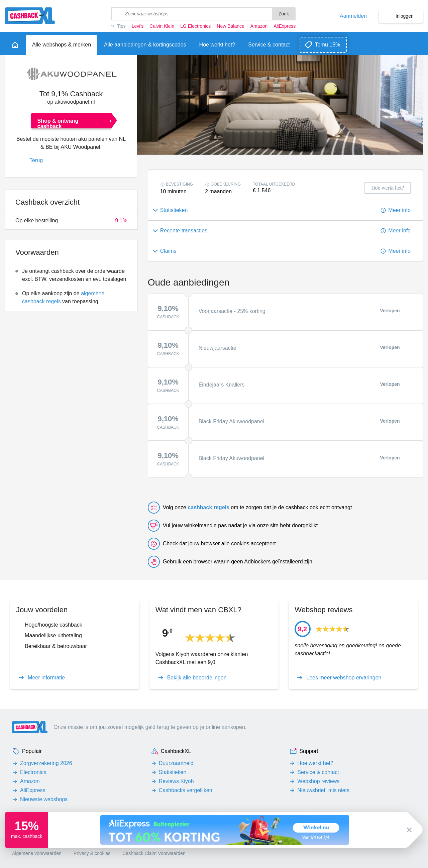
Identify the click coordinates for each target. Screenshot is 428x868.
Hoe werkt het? (315, 763)
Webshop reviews (318, 781)
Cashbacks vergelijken (186, 790)
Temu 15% (328, 45)
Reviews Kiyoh (176, 781)
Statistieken (173, 772)
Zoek (284, 14)
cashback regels (208, 507)
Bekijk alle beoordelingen (197, 678)
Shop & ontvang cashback (58, 123)
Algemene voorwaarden (37, 853)
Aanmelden (353, 16)
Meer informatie (46, 678)
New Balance (230, 26)
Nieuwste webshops (44, 799)
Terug (36, 160)
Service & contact (318, 772)
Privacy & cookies (92, 853)
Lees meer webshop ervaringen (344, 678)
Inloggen (405, 16)
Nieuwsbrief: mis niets (323, 790)
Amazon (259, 26)
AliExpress (285, 26)
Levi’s (138, 26)
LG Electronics (195, 26)
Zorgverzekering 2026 (46, 763)
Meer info (399, 210)
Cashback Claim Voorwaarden (154, 853)
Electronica (33, 772)
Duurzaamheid (176, 763)
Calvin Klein (162, 26)
